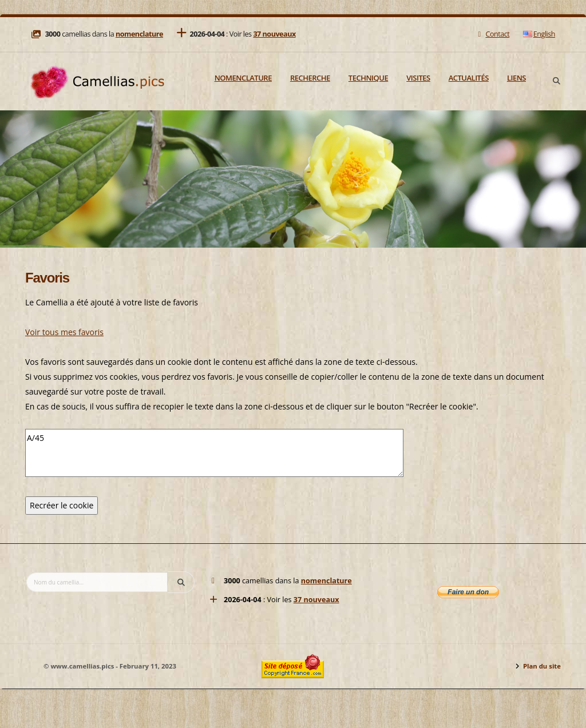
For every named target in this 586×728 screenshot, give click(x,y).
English (539, 34)
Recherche (310, 78)
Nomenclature (243, 78)
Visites (418, 78)
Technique (368, 78)
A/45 (214, 453)
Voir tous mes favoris (64, 332)
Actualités (469, 78)
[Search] (556, 81)
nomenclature (139, 34)
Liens (516, 78)
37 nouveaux (274, 34)
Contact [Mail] (492, 34)
